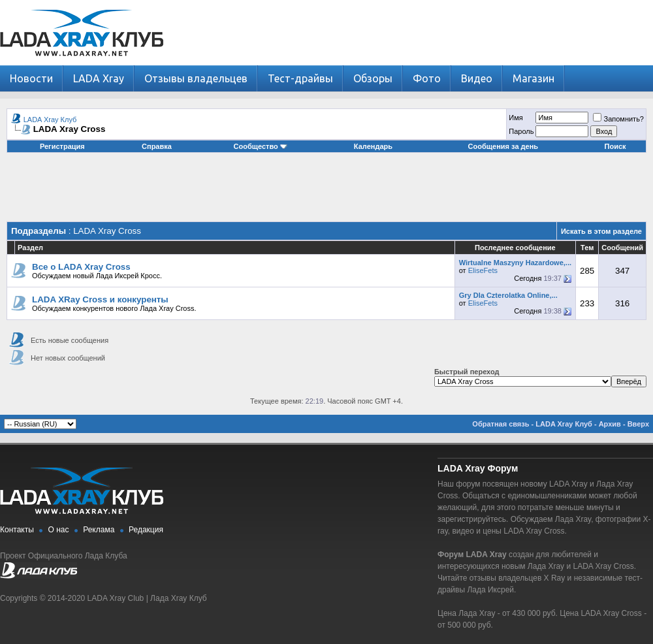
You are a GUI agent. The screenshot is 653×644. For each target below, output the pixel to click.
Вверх (638, 424)
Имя (516, 118)
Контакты (17, 530)
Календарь (373, 146)
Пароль (521, 131)
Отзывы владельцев (196, 78)
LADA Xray (99, 78)
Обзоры (373, 78)
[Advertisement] (326, 192)
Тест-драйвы (300, 78)
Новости (31, 78)
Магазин (534, 78)
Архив (610, 424)
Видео (477, 78)
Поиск (615, 146)
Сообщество (261, 146)
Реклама (99, 530)
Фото (427, 78)
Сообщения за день (503, 146)
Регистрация (62, 146)
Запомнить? (618, 119)
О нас (59, 530)
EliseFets (483, 270)
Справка (157, 146)
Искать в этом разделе (601, 231)
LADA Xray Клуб (50, 120)
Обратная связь (501, 424)
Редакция (146, 530)
